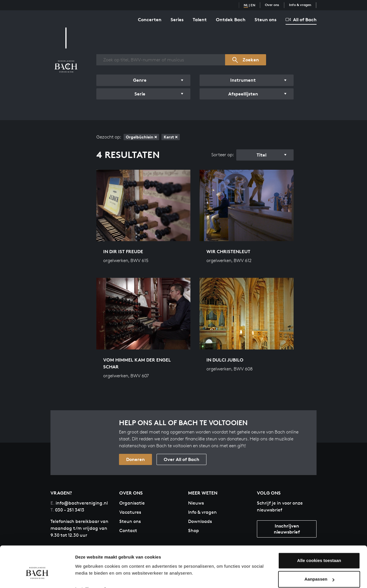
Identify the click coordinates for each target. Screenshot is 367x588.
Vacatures (130, 512)
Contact (128, 531)
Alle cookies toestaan (319, 548)
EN (253, 5)
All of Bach (301, 19)
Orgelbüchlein (141, 137)
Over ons (272, 5)
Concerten (150, 19)
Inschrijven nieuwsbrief (287, 529)
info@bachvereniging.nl (79, 503)
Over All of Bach (181, 459)
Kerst (171, 137)
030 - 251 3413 (67, 510)
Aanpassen (319, 567)
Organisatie (132, 503)
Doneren (135, 459)
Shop (194, 531)
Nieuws (196, 503)
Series (177, 19)
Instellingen (87, 577)
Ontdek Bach (231, 19)
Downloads (200, 521)
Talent (200, 19)
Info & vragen (300, 5)
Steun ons (266, 19)
